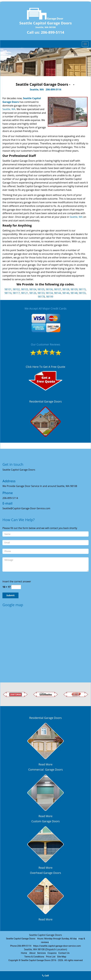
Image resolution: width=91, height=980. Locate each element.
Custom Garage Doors (45, 821)
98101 (8, 289)
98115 (82, 289)
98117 (16, 293)
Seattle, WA (37, 89)
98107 (58, 289)
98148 (74, 293)
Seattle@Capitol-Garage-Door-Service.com (26, 508)
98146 (66, 293)
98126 (33, 293)
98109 (74, 289)
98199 (50, 297)
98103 (25, 289)
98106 (49, 289)
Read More (45, 764)
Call (45, 975)
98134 (49, 293)
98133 (41, 293)
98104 (33, 289)
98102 (16, 289)
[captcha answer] (16, 587)
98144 (58, 293)
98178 (41, 297)
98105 (41, 289)
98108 (66, 289)
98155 (82, 293)
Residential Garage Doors (45, 401)
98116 (8, 293)
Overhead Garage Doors (46, 873)
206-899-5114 (52, 32)
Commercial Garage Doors (45, 770)
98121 (25, 293)
